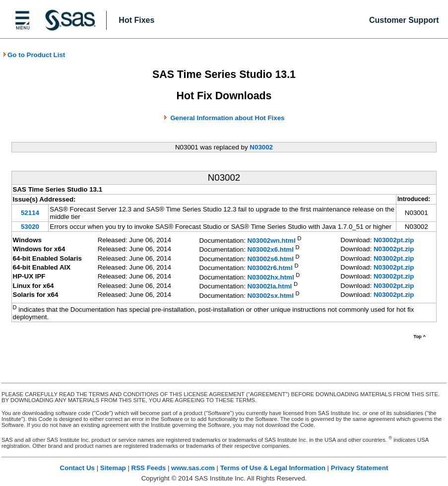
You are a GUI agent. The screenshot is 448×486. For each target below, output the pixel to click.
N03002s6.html (271, 259)
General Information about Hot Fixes (227, 118)
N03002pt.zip (394, 240)
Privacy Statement (360, 468)
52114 (30, 213)
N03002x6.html (271, 250)
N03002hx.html (271, 277)
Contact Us (77, 468)
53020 (30, 227)
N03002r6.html (270, 268)
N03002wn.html (272, 241)
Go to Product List (34, 55)
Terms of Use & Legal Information (273, 468)
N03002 (261, 147)
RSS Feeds (149, 468)
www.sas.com (193, 468)
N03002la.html (270, 287)
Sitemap (113, 468)
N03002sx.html (271, 296)
